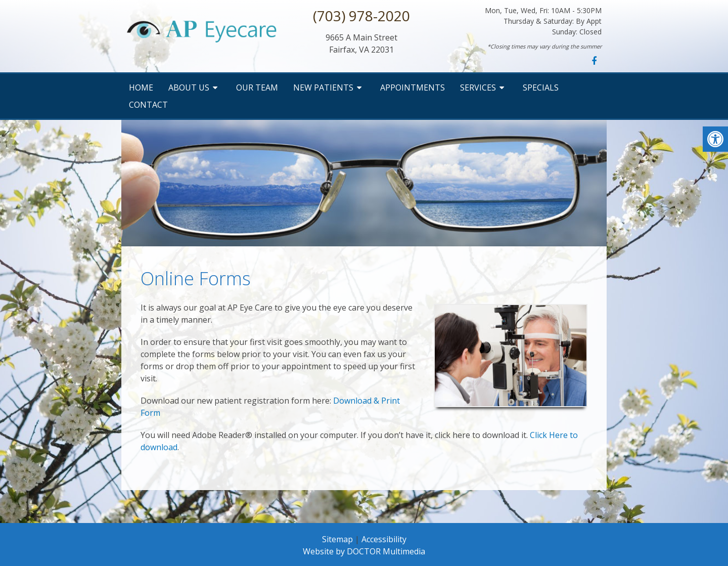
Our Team (257, 88)
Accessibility (384, 539)
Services (478, 88)
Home (141, 88)
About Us (189, 88)
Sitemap (337, 539)
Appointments (413, 88)
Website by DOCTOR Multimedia (364, 551)
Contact (148, 105)
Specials (541, 88)
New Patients (323, 88)
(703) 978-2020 (361, 16)
